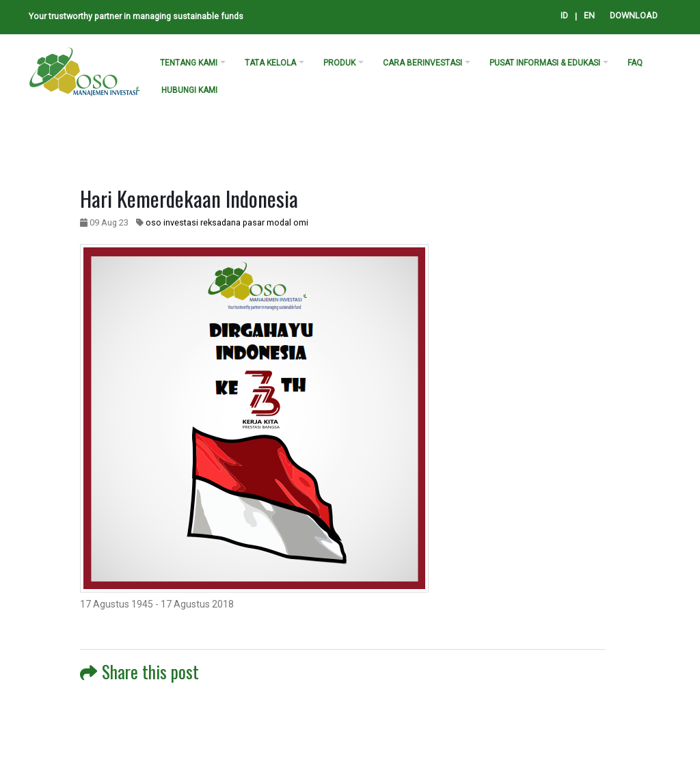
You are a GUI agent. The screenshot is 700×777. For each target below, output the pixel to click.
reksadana (220, 222)
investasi (181, 222)
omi (301, 222)
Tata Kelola (270, 63)
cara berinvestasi (422, 63)
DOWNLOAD (634, 15)
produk (339, 63)
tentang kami (189, 63)
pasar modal (267, 222)
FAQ (635, 63)
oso (153, 222)
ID (564, 15)
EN (589, 15)
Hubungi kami (189, 90)
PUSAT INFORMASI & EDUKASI (545, 63)
